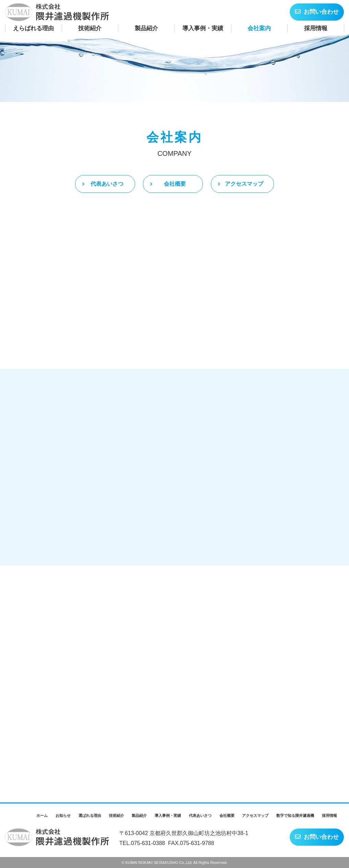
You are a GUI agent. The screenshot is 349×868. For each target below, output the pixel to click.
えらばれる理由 (33, 28)
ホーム (42, 815)
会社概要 (227, 815)
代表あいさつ (200, 815)
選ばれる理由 (90, 815)
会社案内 (259, 28)
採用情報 (316, 28)
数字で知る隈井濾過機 (295, 815)
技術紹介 (90, 28)
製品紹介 (146, 28)
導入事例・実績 (203, 28)
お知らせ (63, 815)
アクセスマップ (255, 815)
